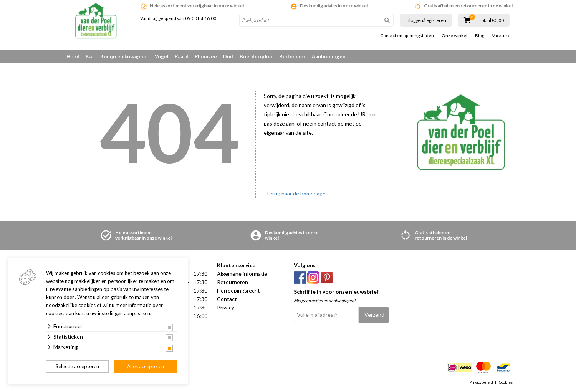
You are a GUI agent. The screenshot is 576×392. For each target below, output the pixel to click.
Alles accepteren (146, 366)
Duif (228, 56)
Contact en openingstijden (407, 36)
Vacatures (502, 36)
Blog (480, 36)
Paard (182, 56)
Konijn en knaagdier (124, 56)
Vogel (162, 56)
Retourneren (233, 282)
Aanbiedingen (329, 56)
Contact (227, 299)
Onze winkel (454, 36)
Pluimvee (206, 56)
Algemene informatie (242, 274)
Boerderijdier (256, 56)
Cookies (506, 382)
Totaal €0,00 (491, 20)
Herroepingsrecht (238, 290)
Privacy (226, 307)
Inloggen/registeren (426, 20)
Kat (90, 56)
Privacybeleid (481, 382)
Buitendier (292, 56)
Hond (73, 56)
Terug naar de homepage (296, 193)
